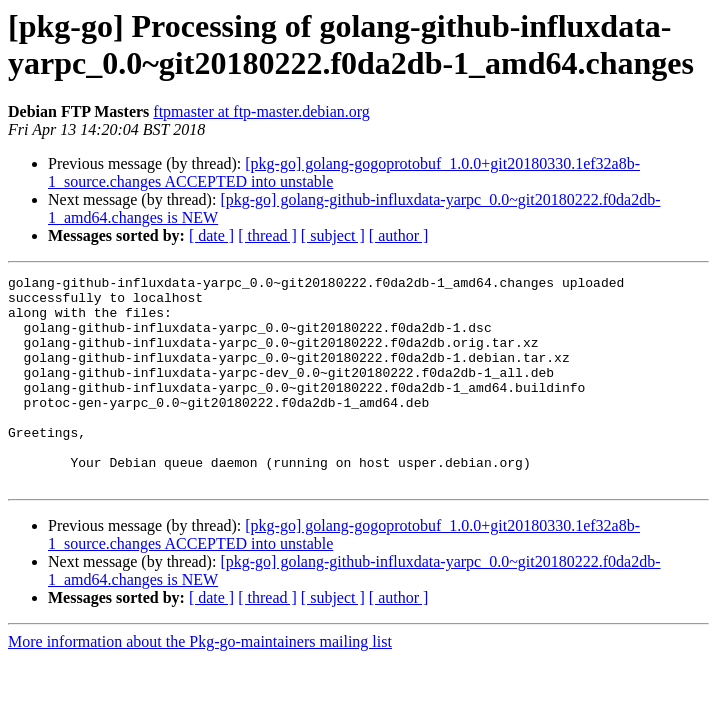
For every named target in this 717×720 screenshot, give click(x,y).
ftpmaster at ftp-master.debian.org (261, 111)
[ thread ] (267, 235)
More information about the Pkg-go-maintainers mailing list (200, 683)
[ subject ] (333, 235)
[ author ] (399, 235)
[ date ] (211, 235)
